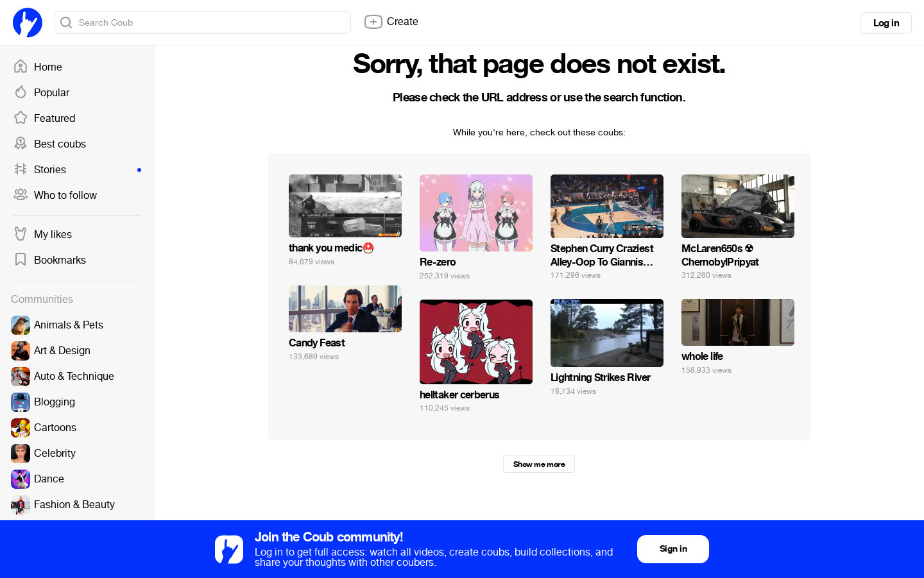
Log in (886, 23)
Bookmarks (49, 260)
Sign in (673, 549)
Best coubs (49, 144)
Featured (44, 119)
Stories (77, 170)
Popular (41, 93)
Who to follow (55, 196)
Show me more (539, 464)
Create (391, 22)
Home (38, 67)
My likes (42, 235)
